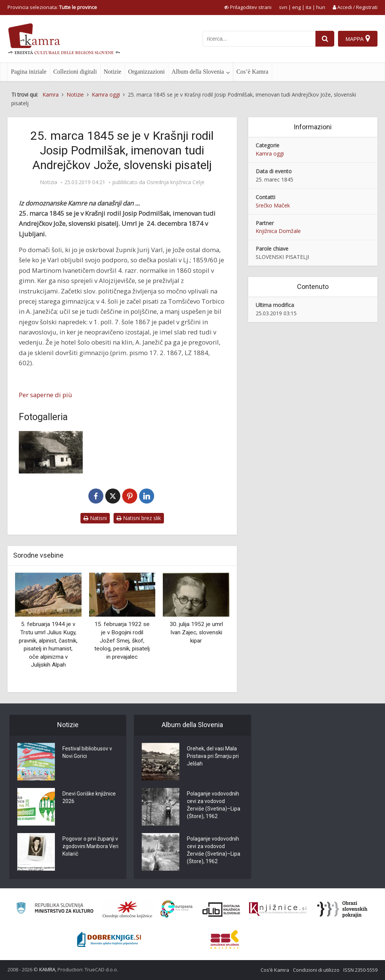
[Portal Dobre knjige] (109, 939)
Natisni (95, 518)
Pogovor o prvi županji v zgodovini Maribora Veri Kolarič (90, 846)
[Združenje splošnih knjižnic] (225, 939)
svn (283, 7)
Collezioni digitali (75, 72)
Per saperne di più (45, 395)
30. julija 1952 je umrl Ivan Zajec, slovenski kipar (196, 632)
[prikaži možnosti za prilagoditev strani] (248, 7)
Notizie (113, 72)
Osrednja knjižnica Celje (176, 182)
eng (296, 7)
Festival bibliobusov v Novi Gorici (87, 752)
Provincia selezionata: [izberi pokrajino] (52, 7)
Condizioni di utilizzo (316, 970)
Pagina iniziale (29, 72)
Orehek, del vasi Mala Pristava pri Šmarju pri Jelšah (213, 756)
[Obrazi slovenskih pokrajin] (342, 909)
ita (308, 7)
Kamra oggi (270, 154)
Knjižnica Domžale (278, 231)
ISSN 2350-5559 (360, 970)
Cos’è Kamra (252, 72)
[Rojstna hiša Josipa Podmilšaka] (51, 452)
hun (321, 7)
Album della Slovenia (198, 72)
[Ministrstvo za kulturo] (55, 909)
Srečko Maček (273, 205)
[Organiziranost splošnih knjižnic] (127, 909)
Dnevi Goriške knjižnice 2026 (89, 797)
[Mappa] (358, 39)
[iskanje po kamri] (259, 39)
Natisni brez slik (139, 518)
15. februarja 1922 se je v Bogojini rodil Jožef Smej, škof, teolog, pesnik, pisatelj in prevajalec (122, 640)
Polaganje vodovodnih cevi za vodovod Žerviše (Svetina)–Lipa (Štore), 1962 (214, 805)
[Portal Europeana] (177, 909)
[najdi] (325, 39)
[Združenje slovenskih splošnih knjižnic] (278, 909)
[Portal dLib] (221, 909)
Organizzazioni (146, 72)
